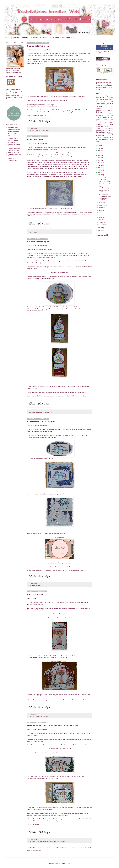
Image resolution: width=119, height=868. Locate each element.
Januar (101, 225)
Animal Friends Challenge (38, 841)
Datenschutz (34, 38)
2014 (99, 228)
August (101, 208)
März (101, 220)
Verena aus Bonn (13, 160)
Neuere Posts (31, 848)
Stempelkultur (100, 132)
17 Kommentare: (33, 129)
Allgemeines (109, 96)
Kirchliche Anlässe (101, 117)
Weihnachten (46, 130)
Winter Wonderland (36, 139)
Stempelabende (109, 129)
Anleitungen (44, 38)
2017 (99, 170)
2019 (99, 165)
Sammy (111, 123)
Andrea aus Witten (13, 127)
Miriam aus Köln (12, 142)
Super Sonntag (107, 134)
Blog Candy (99, 100)
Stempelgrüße (100, 130)
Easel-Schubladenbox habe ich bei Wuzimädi (53, 307)
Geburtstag (110, 107)
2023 (99, 155)
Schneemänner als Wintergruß (41, 422)
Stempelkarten (109, 130)
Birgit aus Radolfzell (13, 132)
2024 (99, 153)
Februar (102, 222)
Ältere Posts (88, 848)
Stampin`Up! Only (101, 127)
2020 (99, 163)
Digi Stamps (39, 130)
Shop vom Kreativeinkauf (48, 279)
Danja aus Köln (12, 134)
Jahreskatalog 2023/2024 (104, 116)
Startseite (8, 38)
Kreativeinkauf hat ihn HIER (45, 778)
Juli (100, 210)
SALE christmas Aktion (71, 61)
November (102, 179)
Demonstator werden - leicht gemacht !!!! (61, 38)
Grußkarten (100, 112)
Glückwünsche (100, 110)
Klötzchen (111, 117)
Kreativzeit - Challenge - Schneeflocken (59, 567)
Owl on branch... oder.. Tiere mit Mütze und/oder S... (105, 198)
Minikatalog (105, 119)
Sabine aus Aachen (13, 152)
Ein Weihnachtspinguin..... (39, 242)
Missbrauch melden (103, 235)
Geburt (105, 107)
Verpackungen (40, 413)
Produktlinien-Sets (106, 121)
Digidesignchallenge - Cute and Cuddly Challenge (42, 106)
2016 (99, 172)
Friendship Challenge (47, 161)
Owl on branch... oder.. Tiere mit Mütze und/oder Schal (53, 726)
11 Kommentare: (33, 715)
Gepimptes (99, 109)
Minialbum (98, 119)
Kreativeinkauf (41, 437)
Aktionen (98, 96)
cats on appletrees (102, 139)
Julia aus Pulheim (13, 140)
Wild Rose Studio (48, 413)
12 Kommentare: (33, 411)
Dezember (102, 177)
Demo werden (107, 103)
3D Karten (34, 233)
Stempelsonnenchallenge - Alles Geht (59, 563)
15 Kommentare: (33, 231)
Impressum (16, 38)
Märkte (111, 119)
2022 (99, 158)
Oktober (102, 203)
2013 (99, 230)
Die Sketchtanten (59, 538)
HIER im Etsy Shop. (63, 658)
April (101, 217)
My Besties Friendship (61, 608)
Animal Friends (61, 745)
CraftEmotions (99, 103)
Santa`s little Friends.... (38, 46)
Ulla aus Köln (12, 158)
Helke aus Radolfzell (14, 136)
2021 (99, 160)
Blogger (68, 864)
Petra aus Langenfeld (14, 148)
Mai (100, 215)
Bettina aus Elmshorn (14, 130)
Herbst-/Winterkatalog (101, 114)
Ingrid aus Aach (12, 138)
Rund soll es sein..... (37, 595)
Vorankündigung (99, 138)
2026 (99, 148)
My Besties (45, 717)
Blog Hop (106, 99)
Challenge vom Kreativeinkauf (52, 267)
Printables (99, 121)
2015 (99, 175)
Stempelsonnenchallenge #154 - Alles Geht (40, 104)
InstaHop (110, 114)
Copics (34, 130)
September (102, 205)
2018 (99, 168)
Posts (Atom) (38, 851)
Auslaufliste (110, 98)
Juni (100, 213)
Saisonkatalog (104, 123)
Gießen (111, 109)
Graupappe (110, 110)
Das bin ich (25, 38)
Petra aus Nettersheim (14, 150)
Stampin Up (104, 125)
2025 (99, 150)
